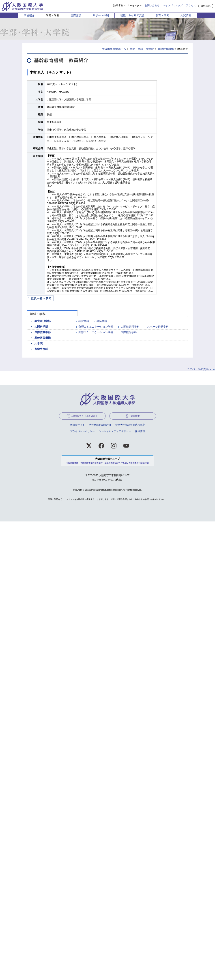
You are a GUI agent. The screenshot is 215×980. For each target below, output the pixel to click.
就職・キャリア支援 (132, 15)
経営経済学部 (43, 321)
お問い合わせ (152, 5)
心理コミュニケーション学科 (96, 327)
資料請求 (206, 6)
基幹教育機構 (166, 49)
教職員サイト (77, 425)
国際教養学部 (43, 332)
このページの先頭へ (199, 369)
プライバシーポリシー (82, 431)
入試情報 (186, 15)
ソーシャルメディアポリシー (115, 431)
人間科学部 (41, 327)
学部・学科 (53, 15)
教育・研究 (162, 15)
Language (134, 5)
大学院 (39, 343)
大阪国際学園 (72, 463)
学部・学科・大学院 (142, 49)
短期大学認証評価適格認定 (130, 425)
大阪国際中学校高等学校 (91, 463)
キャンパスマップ (173, 5)
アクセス (191, 5)
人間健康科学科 (130, 327)
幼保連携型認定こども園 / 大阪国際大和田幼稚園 (127, 463)
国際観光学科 (129, 332)
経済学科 (102, 321)
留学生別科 (41, 349)
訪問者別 (118, 5)
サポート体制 (101, 15)
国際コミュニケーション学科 (96, 332)
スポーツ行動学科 (158, 327)
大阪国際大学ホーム (114, 49)
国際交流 (76, 15)
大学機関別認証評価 (100, 425)
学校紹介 (29, 15)
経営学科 (84, 321)
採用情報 (140, 431)
